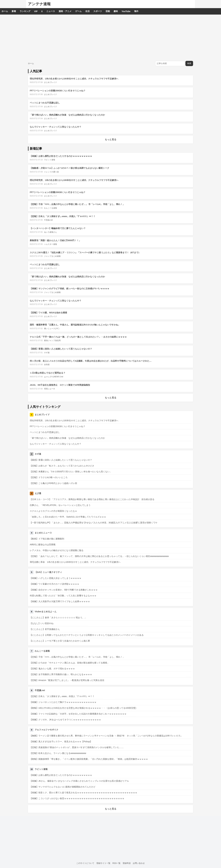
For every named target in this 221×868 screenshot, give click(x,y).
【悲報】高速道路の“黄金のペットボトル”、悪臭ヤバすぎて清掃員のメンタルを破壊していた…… (77, 747)
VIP (36, 11)
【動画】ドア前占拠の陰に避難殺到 (47, 539)
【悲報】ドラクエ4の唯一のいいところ (49, 477)
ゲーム (78, 11)
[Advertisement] (110, 38)
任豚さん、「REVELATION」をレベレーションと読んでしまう (60, 505)
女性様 (47, 365)
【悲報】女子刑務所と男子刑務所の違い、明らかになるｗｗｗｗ (61, 674)
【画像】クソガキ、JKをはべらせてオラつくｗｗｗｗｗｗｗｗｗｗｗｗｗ (65, 720)
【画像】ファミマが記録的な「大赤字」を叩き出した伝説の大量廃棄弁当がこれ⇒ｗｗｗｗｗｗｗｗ (78, 714)
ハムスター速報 (50, 244)
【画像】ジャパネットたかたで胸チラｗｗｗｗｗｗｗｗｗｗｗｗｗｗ (63, 702)
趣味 (116, 11)
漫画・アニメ (65, 11)
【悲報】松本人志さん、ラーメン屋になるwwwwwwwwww (58, 753)
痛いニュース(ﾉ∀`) (52, 329)
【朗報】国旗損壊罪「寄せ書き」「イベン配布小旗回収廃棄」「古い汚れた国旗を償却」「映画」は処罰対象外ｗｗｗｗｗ (89, 759)
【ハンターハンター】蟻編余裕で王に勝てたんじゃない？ (58, 228)
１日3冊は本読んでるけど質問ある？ (48, 373)
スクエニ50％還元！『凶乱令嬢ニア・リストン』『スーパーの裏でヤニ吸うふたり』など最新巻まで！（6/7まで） (85, 252)
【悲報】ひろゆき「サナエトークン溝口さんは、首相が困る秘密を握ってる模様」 (70, 663)
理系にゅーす (50, 389)
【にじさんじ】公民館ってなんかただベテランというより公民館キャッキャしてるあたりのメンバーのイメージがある (87, 635)
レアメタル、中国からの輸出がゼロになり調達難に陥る (57, 550)
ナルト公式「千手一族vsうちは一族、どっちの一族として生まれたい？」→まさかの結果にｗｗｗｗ (78, 337)
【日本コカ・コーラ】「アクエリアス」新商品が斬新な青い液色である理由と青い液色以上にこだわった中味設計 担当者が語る (92, 499)
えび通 (38, 493)
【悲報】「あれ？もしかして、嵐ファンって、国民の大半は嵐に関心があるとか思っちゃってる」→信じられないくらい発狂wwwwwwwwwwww (99, 556)
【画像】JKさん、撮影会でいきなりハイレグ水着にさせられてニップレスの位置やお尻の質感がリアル (79, 781)
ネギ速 (47, 353)
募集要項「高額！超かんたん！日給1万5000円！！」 (55, 240)
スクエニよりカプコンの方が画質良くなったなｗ (53, 511)
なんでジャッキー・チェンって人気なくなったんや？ (56, 127)
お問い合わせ (139, 863)
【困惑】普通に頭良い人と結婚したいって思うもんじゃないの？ (61, 349)
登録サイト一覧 (103, 863)
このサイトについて (85, 863)
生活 (87, 11)
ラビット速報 (50, 160)
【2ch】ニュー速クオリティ (48, 572)
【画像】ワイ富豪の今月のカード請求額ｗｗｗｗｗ (54, 584)
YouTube (126, 11)
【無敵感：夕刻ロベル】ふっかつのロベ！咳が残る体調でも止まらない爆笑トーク (70, 168)
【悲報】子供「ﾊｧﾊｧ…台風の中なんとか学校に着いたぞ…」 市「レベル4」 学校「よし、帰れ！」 (77, 204)
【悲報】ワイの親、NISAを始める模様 (48, 313)
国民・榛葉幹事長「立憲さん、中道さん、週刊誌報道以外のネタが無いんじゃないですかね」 (75, 325)
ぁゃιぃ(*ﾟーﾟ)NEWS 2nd (54, 377)
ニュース (51, 11)
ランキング (25, 11)
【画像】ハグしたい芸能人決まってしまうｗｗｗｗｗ (56, 578)
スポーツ (98, 11)
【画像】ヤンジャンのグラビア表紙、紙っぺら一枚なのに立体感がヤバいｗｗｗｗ (70, 289)
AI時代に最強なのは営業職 (43, 545)
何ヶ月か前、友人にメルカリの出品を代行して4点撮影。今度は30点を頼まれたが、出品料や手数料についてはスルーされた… (91, 361)
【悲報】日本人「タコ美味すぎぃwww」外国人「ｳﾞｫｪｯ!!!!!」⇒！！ (63, 216)
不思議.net (48, 220)
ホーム (5, 11)
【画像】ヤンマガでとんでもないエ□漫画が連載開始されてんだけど (63, 787)
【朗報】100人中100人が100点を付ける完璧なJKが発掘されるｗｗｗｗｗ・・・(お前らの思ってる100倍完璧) (83, 708)
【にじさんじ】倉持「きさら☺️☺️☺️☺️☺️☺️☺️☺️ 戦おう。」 (58, 618)
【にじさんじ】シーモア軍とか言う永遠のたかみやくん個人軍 (60, 641)
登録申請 (127, 863)
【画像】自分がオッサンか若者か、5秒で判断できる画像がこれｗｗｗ (64, 590)
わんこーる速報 (50, 208)
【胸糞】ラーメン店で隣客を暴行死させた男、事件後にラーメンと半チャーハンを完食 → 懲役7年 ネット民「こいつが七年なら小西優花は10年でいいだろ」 (106, 736)
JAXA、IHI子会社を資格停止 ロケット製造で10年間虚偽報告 (60, 385)
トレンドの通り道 (51, 172)
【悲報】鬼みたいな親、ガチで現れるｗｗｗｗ (52, 669)
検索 (189, 63)
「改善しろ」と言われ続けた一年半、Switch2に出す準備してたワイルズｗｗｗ (68, 517)
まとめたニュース (43, 533)
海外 (136, 11)
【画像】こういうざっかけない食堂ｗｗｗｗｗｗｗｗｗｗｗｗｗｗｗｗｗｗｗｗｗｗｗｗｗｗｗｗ (77, 798)
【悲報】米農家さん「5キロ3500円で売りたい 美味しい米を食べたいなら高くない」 (71, 472)
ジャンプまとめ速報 (52, 256)
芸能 (108, 11)
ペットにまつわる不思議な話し (45, 103)
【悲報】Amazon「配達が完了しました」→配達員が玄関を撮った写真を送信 (67, 680)
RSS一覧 (117, 863)
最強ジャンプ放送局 (52, 340)
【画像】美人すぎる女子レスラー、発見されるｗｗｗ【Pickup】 (61, 742)
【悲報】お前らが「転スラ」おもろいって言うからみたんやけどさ (62, 466)
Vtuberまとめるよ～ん (46, 612)
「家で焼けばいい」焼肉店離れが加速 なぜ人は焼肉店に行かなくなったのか (67, 115)
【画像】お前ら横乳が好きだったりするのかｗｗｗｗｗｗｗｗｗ (61, 156)
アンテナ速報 (39, 4)
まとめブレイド (50, 82)
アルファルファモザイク (47, 730)
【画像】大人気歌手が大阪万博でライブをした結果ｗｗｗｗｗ (60, 601)
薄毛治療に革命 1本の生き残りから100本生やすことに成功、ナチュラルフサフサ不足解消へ (75, 562)
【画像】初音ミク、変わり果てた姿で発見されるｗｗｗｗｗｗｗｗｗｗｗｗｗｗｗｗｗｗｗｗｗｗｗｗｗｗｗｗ (83, 793)
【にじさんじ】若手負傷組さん (45, 629)
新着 (14, 11)
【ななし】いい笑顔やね (42, 623)
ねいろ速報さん (50, 232)
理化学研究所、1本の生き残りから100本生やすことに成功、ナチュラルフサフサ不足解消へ (74, 79)
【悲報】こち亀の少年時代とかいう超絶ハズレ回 (53, 483)
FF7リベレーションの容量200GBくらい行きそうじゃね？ (58, 91)
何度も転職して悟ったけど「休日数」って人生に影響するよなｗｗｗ (63, 596)
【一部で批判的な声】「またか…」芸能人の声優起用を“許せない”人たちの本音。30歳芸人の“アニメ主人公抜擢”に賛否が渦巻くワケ (94, 523)
